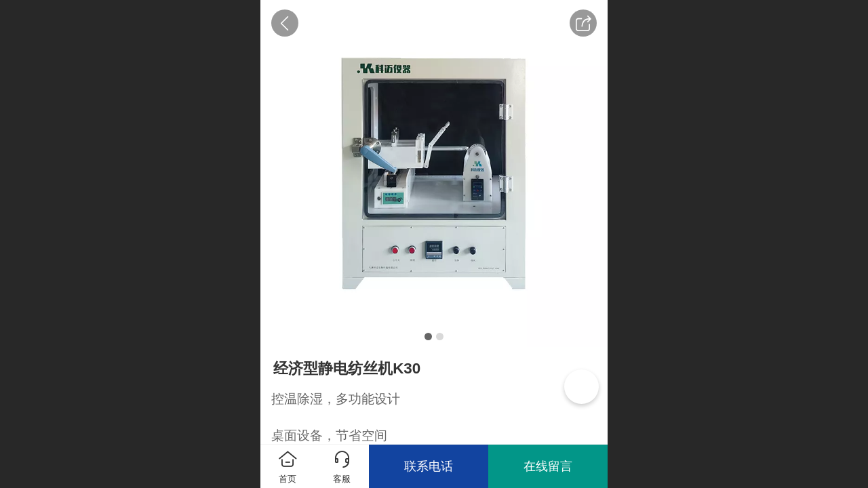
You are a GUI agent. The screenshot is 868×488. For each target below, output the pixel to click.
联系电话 (429, 466)
